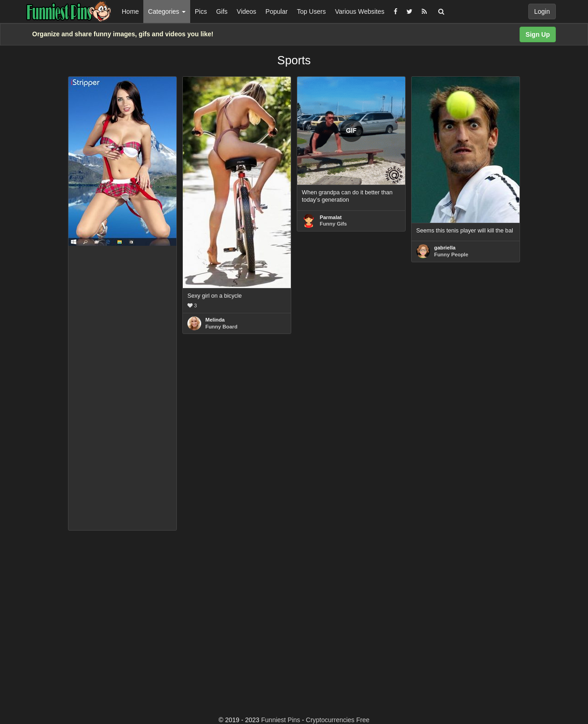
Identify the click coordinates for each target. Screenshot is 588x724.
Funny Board (221, 327)
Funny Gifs (333, 224)
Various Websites (360, 11)
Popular (277, 11)
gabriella (445, 248)
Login (542, 11)
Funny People (451, 255)
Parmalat (331, 217)
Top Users (311, 11)
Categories (167, 11)
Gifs (222, 11)
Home (130, 11)
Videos (246, 11)
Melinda (215, 320)
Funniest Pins (281, 720)
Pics (201, 11)
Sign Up (538, 34)
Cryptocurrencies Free (338, 720)
